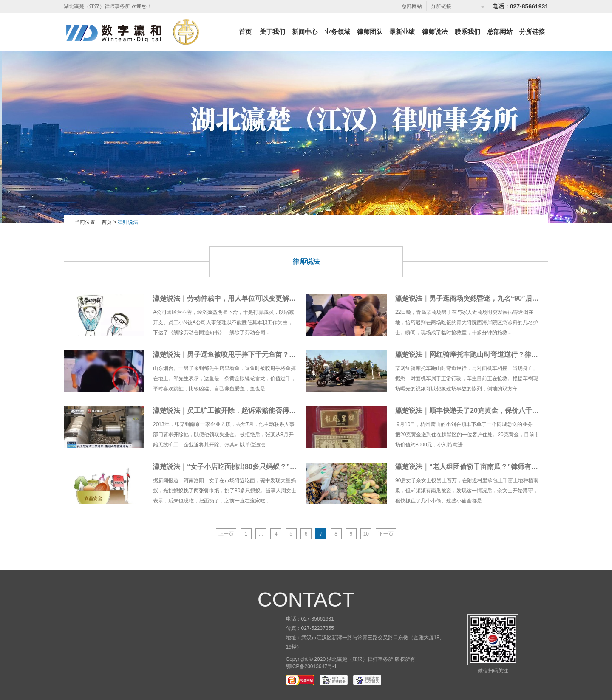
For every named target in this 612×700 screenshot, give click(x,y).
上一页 (226, 534)
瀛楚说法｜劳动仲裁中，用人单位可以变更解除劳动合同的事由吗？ (255, 298)
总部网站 (412, 6)
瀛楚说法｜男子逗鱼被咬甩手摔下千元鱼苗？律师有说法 (238, 354)
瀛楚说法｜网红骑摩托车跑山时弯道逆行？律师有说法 (477, 354)
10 (366, 534)
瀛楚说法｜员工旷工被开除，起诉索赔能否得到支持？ (235, 411)
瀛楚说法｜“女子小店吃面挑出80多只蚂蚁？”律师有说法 (238, 467)
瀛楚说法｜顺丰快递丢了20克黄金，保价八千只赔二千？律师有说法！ (501, 411)
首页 (107, 222)
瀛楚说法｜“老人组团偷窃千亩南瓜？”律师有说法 (470, 467)
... (261, 534)
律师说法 (128, 222)
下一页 (386, 534)
